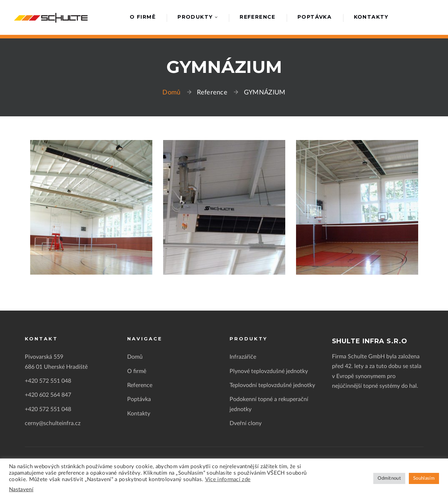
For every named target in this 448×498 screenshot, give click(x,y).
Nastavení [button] (21, 490)
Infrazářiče (243, 357)
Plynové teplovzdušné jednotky (269, 371)
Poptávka (315, 17)
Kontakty (371, 17)
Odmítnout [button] (389, 478)
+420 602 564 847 (48, 395)
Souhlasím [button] (424, 478)
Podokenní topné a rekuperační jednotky (269, 404)
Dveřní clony (246, 423)
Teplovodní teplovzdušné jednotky (272, 385)
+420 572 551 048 (48, 381)
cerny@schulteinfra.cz (53, 423)
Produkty (195, 17)
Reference (258, 17)
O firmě (143, 17)
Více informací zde (228, 480)
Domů (171, 93)
